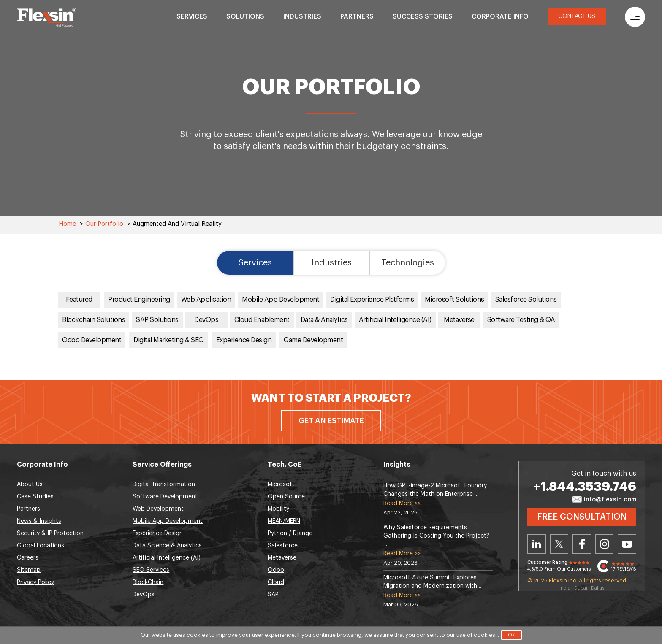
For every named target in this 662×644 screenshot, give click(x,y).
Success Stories (423, 17)
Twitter (559, 544)
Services (192, 17)
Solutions (245, 17)
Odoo (276, 571)
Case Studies (35, 497)
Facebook (582, 544)
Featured (79, 300)
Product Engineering (139, 300)
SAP (273, 595)
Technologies (408, 263)
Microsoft (281, 485)
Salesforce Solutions (526, 300)
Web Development (158, 509)
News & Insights (39, 522)
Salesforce (283, 546)
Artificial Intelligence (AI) (395, 320)
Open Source (286, 497)
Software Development (165, 497)
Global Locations (41, 546)
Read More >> (402, 504)
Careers (28, 558)
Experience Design (244, 341)
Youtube (627, 544)
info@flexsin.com (604, 500)
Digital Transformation (164, 485)
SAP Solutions (157, 320)
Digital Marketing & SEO (169, 341)
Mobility (278, 509)
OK (511, 635)
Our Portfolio (104, 224)
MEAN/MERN (284, 522)
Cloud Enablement (262, 320)
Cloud (276, 583)
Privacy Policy (35, 583)
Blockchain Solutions (94, 320)
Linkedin (537, 544)
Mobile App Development (281, 300)
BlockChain (148, 583)
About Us (30, 485)
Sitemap (29, 571)
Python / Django (290, 534)
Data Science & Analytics (167, 546)
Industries (302, 17)
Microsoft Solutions (455, 300)
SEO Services (151, 571)
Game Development (314, 341)
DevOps (206, 320)
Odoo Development (92, 341)
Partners (357, 17)
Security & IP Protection (50, 534)
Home (67, 224)
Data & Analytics (324, 320)
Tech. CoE (285, 465)
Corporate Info (500, 17)
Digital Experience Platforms (372, 300)
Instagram (605, 544)
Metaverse (459, 320)
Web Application (206, 300)
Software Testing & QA (521, 320)
